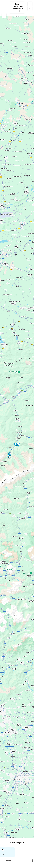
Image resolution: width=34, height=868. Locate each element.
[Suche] (17, 861)
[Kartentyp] (30, 4)
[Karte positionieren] (30, 9)
